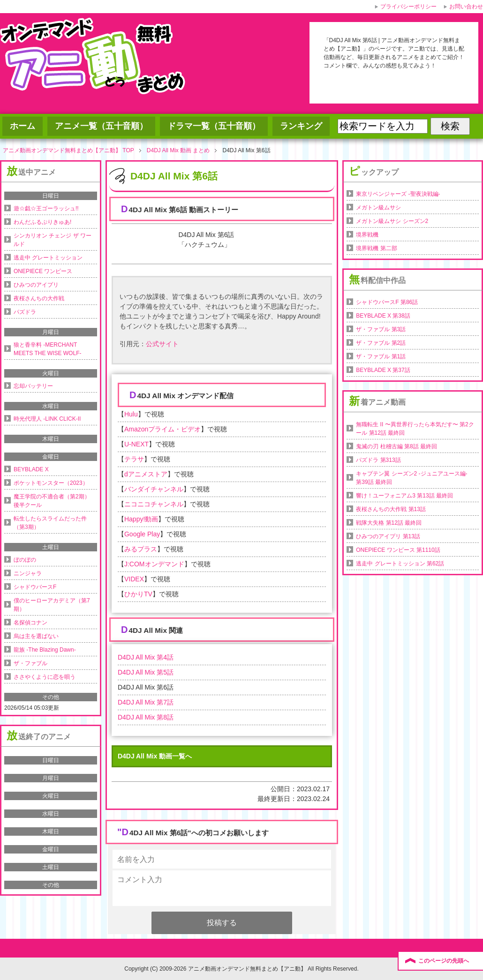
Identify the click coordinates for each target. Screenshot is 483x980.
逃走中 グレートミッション (48, 258)
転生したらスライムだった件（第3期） (50, 523)
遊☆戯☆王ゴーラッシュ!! (46, 208)
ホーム (23, 126)
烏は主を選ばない (36, 636)
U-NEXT (136, 444)
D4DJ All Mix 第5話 (146, 672)
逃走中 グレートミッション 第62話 (400, 564)
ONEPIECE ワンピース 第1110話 (398, 550)
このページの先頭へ (444, 961)
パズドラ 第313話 (378, 460)
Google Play (142, 534)
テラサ (134, 459)
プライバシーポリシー (408, 7)
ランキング (301, 126)
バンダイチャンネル (154, 489)
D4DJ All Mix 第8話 (146, 717)
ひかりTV (138, 594)
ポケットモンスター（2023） (51, 483)
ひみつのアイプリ (36, 285)
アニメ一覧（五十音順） (101, 126)
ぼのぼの (25, 560)
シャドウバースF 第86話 (387, 302)
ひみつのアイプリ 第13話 (388, 536)
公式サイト (162, 344)
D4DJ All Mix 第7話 (146, 702)
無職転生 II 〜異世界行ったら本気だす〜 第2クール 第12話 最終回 (415, 429)
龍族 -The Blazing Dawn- (45, 650)
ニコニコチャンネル (154, 504)
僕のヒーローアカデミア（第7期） (52, 605)
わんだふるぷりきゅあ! (42, 222)
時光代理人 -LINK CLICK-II (47, 419)
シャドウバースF (35, 587)
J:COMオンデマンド (154, 564)
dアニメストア (146, 474)
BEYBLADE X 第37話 (383, 370)
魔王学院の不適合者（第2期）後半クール (52, 501)
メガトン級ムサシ (378, 208)
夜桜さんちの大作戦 (39, 298)
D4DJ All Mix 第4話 (146, 657)
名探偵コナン (30, 623)
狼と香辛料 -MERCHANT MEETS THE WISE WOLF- (47, 349)
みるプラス (141, 549)
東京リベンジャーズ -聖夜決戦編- (398, 194)
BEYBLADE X (31, 469)
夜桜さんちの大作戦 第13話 (391, 509)
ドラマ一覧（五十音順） (214, 126)
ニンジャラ (28, 573)
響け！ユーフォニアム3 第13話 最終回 (404, 496)
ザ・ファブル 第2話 (381, 343)
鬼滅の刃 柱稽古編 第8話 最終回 (396, 446)
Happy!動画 (141, 519)
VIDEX (134, 579)
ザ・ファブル (30, 663)
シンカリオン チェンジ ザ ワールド (53, 240)
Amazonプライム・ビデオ (162, 429)
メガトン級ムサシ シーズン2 (392, 221)
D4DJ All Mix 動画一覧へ (155, 756)
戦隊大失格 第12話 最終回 (389, 523)
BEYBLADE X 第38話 (383, 316)
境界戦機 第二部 (376, 248)
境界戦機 (367, 235)
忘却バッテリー (33, 386)
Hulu (131, 414)
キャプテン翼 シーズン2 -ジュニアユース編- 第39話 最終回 (411, 478)
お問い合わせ (466, 7)
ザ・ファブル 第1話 (381, 356)
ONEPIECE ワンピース (43, 271)
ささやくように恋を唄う (45, 677)
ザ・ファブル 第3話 (381, 329)
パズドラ (25, 312)
